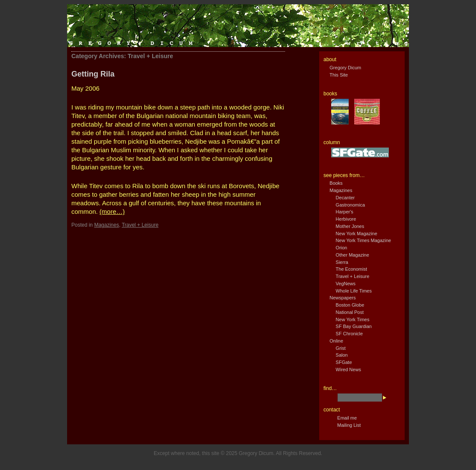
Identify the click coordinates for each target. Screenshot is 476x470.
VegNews (346, 284)
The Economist (351, 269)
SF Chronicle (350, 334)
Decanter (345, 198)
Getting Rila (93, 74)
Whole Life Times (354, 291)
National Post (350, 312)
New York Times (353, 319)
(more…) (112, 211)
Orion (342, 248)
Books (336, 183)
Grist (341, 348)
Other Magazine (353, 255)
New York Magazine (357, 234)
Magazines (106, 225)
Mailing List (349, 425)
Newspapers (342, 298)
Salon (342, 355)
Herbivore (346, 219)
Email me (347, 418)
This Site (339, 75)
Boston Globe (350, 305)
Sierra (342, 262)
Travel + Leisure (140, 225)
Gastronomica (350, 205)
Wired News (348, 369)
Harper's (345, 212)
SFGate (344, 362)
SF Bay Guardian (354, 326)
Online (336, 341)
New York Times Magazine (364, 240)
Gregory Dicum (345, 68)
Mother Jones (350, 226)
